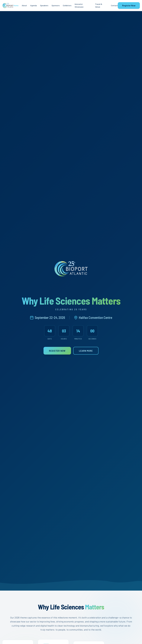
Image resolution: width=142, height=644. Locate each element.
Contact (114, 5)
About (24, 5)
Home (16, 5)
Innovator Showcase (79, 5)
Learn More (86, 351)
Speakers (44, 5)
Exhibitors (67, 5)
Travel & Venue (99, 5)
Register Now (129, 5)
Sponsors (56, 5)
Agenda (34, 5)
